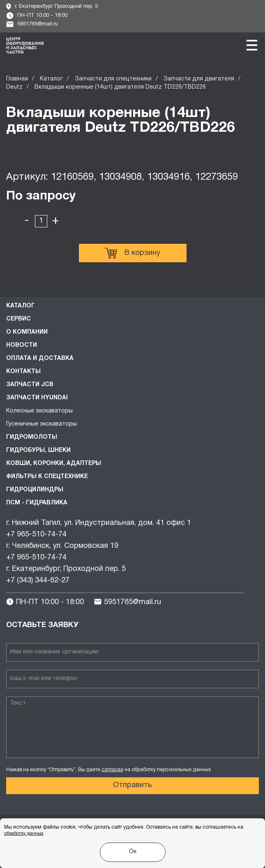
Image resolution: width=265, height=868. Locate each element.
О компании (27, 332)
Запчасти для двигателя (199, 79)
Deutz (14, 87)
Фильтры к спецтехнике (47, 477)
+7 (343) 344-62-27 (38, 581)
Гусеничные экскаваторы (41, 424)
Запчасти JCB (30, 385)
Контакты (23, 372)
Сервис (18, 319)
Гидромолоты (32, 437)
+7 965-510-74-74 (36, 535)
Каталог (51, 79)
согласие (112, 770)
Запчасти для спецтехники (113, 79)
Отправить (132, 785)
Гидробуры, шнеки (38, 450)
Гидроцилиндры (35, 490)
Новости (22, 345)
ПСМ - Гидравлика (37, 503)
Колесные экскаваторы (39, 411)
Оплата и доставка (40, 358)
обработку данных (24, 834)
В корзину (132, 253)
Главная (17, 79)
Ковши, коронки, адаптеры (54, 464)
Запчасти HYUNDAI (37, 398)
